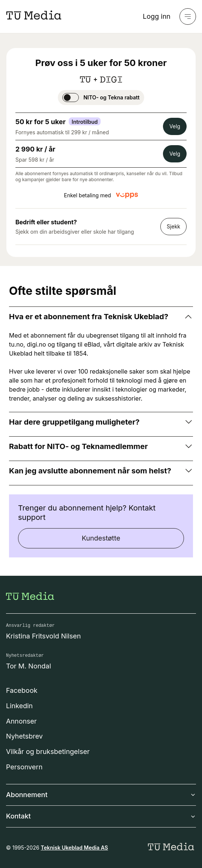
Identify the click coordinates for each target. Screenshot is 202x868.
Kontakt (101, 816)
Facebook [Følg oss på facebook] (22, 690)
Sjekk (173, 226)
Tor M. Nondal (29, 666)
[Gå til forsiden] (30, 596)
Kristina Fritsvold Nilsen (44, 636)
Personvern (24, 767)
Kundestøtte (101, 538)
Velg (175, 126)
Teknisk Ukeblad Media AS (75, 848)
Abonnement (101, 795)
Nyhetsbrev (24, 736)
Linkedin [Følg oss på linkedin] (19, 706)
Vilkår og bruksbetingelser (48, 752)
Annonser (21, 721)
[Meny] (188, 17)
